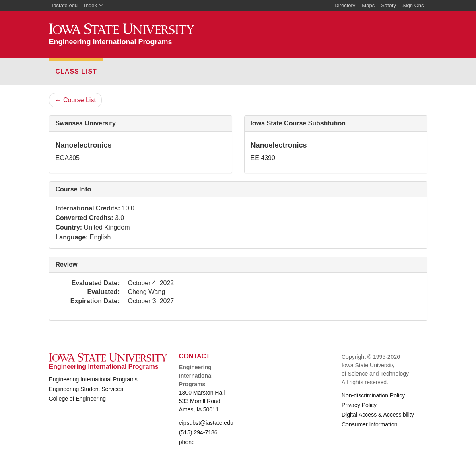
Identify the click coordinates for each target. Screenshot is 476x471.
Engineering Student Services (86, 389)
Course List (75, 100)
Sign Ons (413, 5)
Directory (345, 5)
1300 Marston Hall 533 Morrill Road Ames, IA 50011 (202, 401)
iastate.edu (65, 5)
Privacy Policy (359, 405)
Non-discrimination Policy (373, 395)
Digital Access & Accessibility (378, 415)
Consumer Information (370, 424)
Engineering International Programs (93, 379)
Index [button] (94, 5)
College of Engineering (78, 399)
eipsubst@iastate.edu (206, 423)
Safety (388, 5)
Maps (368, 5)
